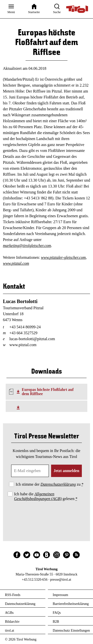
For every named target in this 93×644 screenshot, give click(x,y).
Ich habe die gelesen (46, 496)
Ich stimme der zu (49, 484)
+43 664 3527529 (23, 333)
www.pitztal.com (16, 263)
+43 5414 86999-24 (25, 327)
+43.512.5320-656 (35, 580)
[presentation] (47, 516)
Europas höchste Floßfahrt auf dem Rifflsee (48, 392)
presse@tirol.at (61, 580)
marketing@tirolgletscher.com (27, 246)
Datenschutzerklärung (58, 484)
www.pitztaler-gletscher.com (63, 257)
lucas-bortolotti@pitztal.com (32, 339)
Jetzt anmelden (66, 471)
